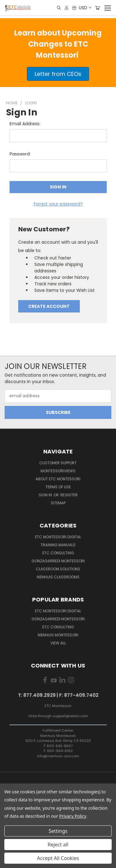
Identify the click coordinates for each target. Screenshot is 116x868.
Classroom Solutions (58, 569)
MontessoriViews (58, 471)
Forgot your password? (58, 204)
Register (69, 495)
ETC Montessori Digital (58, 537)
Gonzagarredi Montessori (58, 561)
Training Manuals (58, 545)
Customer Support (58, 463)
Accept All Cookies (58, 858)
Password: (20, 154)
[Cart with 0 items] (97, 8)
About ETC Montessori (58, 479)
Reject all (58, 845)
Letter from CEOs (58, 74)
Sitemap (58, 503)
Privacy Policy (73, 816)
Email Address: (25, 124)
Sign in (46, 495)
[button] (58, 74)
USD (85, 8)
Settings (58, 831)
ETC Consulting (58, 553)
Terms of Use (58, 487)
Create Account (49, 306)
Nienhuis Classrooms (58, 577)
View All (58, 643)
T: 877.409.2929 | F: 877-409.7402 (58, 695)
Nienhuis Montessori (58, 635)
